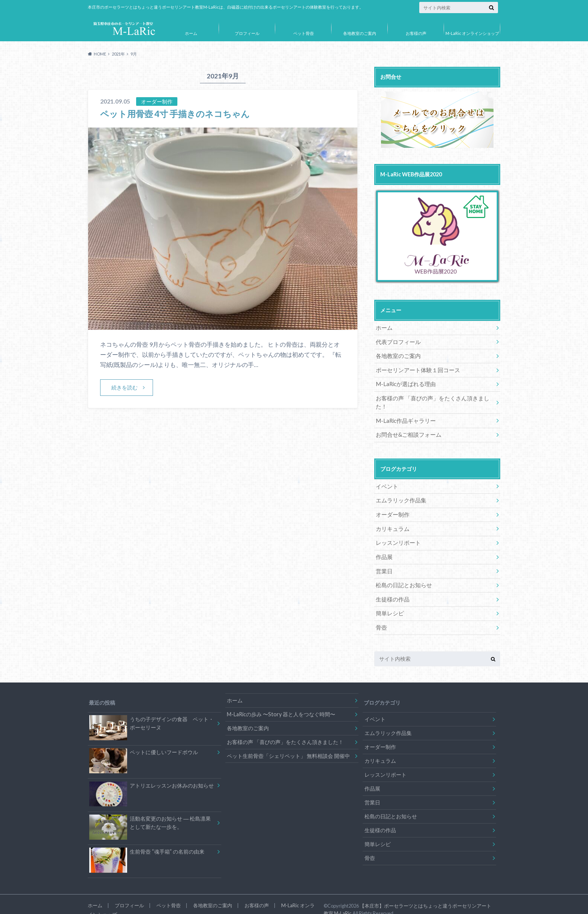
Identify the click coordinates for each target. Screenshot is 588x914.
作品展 (384, 545)
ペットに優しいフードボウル (143, 741)
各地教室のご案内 (360, 33)
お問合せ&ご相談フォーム (406, 425)
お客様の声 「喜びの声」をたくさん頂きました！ (434, 397)
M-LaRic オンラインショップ (472, 33)
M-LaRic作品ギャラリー (404, 411)
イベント (386, 476)
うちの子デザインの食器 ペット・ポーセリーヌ (151, 712)
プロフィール (247, 33)
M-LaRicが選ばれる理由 (404, 383)
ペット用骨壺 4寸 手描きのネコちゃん (178, 113)
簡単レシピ (389, 601)
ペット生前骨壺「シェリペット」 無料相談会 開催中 (288, 743)
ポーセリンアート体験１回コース (415, 369)
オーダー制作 (391, 504)
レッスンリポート (397, 531)
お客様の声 (416, 33)
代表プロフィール (397, 342)
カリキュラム (391, 518)
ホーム (191, 33)
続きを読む (124, 387)
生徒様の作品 (391, 587)
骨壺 (381, 615)
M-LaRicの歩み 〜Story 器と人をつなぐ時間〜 (281, 701)
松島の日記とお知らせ (402, 573)
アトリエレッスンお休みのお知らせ (151, 775)
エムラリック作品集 (399, 490)
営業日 (384, 559)
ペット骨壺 (304, 33)
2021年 (118, 54)
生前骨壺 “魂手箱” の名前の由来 (147, 842)
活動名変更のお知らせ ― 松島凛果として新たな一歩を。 (150, 812)
